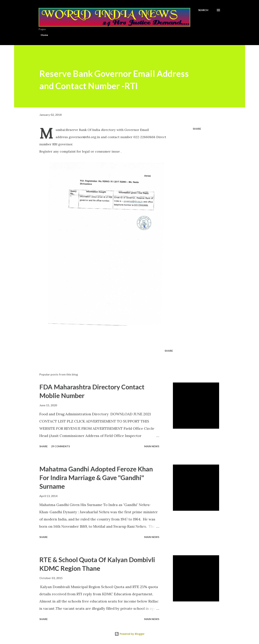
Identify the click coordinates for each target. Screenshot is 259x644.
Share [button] (197, 129)
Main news (152, 446)
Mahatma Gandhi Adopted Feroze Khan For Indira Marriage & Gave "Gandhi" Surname (96, 478)
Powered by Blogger (130, 634)
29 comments (60, 446)
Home (44, 35)
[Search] (203, 10)
